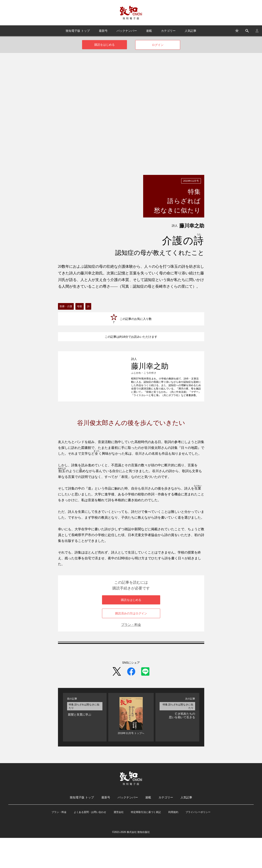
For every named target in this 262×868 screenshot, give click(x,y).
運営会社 (119, 842)
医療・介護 (66, 306)
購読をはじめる (105, 45)
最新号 (103, 31)
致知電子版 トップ (78, 31)
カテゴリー (168, 31)
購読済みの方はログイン (131, 643)
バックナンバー (127, 31)
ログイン (158, 45)
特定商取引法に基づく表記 (146, 842)
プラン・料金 (131, 655)
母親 (80, 306)
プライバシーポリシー (198, 842)
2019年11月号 (191, 181)
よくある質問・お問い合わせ (90, 842)
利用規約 (173, 842)
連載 (149, 31)
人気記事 (191, 31)
